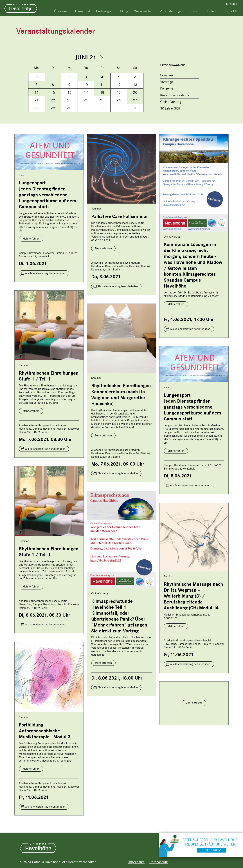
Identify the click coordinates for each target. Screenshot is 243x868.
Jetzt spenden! (211, 850)
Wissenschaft (144, 11)
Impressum (136, 862)
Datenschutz (158, 862)
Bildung (123, 11)
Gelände (213, 11)
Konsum (195, 11)
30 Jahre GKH (170, 108)
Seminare (167, 75)
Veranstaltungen (172, 11)
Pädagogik (104, 11)
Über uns (61, 11)
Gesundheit (82, 11)
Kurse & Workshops (175, 95)
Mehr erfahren (31, 239)
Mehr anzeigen (194, 703)
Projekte (232, 11)
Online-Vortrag (171, 102)
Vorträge (167, 82)
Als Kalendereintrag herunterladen (45, 273)
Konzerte (167, 88)
